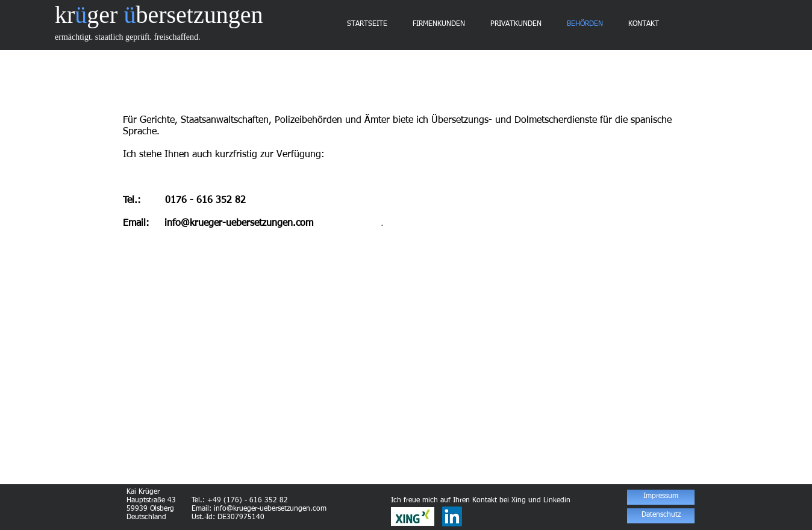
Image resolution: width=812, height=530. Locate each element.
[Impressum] (661, 497)
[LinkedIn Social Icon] (452, 516)
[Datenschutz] (661, 516)
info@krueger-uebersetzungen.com (239, 223)
